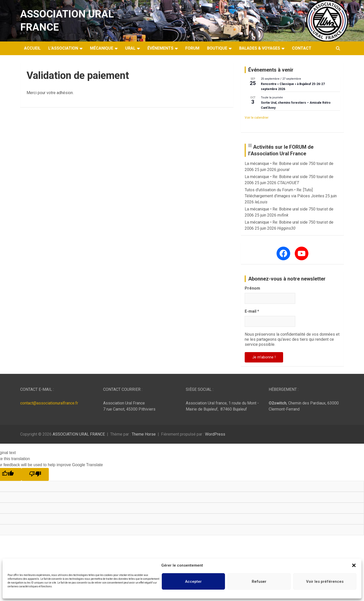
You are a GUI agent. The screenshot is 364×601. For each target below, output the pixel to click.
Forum (192, 48)
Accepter (193, 582)
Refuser (259, 582)
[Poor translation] (35, 474)
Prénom (252, 288)
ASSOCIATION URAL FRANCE (79, 434)
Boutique (217, 48)
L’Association (63, 48)
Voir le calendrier (257, 118)
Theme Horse (144, 434)
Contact (302, 48)
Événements (160, 48)
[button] (354, 565)
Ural (130, 48)
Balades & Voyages (260, 48)
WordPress (215, 434)
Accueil (32, 48)
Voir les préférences (325, 582)
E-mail (252, 311)
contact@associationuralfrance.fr (49, 403)
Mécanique (102, 48)
